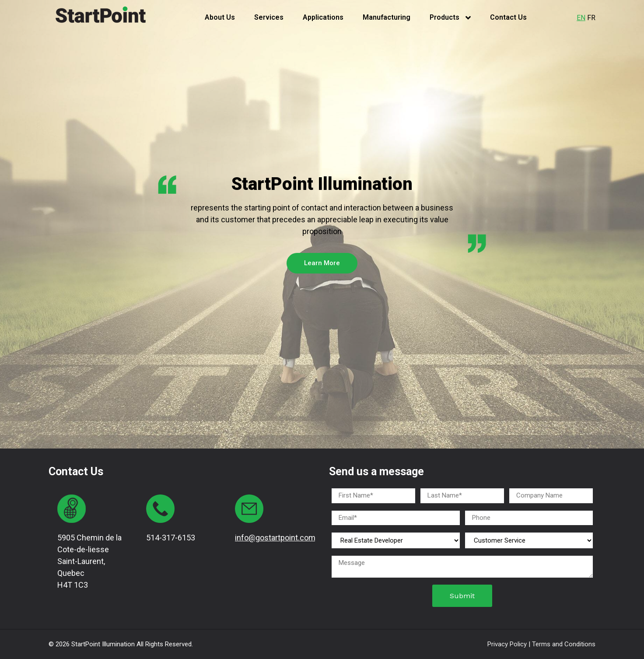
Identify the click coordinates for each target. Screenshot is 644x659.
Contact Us (508, 17)
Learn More (322, 263)
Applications (323, 17)
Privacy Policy (508, 644)
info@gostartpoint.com (275, 538)
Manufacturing (387, 17)
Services (269, 17)
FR (591, 18)
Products (450, 18)
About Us (220, 17)
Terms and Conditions (564, 644)
